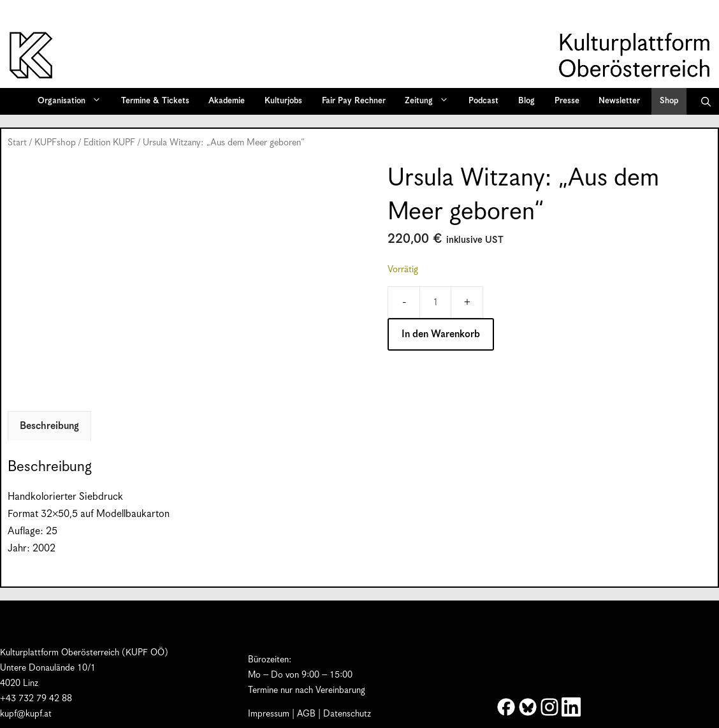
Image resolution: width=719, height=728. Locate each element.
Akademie (227, 101)
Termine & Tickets (155, 101)
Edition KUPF (109, 143)
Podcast (483, 101)
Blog (527, 101)
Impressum (269, 714)
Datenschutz (347, 714)
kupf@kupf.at (26, 714)
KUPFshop (55, 143)
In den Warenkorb (441, 334)
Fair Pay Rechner (354, 101)
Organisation (74, 101)
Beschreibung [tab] (49, 426)
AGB (306, 714)
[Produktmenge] (435, 302)
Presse (567, 101)
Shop (669, 101)
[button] (706, 101)
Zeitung (431, 101)
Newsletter (619, 101)
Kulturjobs (283, 101)
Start (17, 143)
